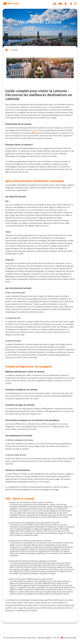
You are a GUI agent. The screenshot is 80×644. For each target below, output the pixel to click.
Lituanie (35, 130)
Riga (7, 205)
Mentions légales (45, 638)
